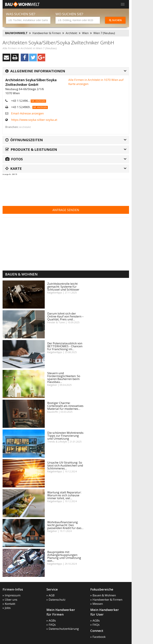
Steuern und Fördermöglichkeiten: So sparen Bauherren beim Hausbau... (64, 377)
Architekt (71, 33)
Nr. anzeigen (38, 101)
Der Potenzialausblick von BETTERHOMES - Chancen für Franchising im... (65, 346)
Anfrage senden (66, 210)
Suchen (115, 20)
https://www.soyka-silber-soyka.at (34, 120)
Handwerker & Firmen (47, 33)
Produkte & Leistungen (31, 149)
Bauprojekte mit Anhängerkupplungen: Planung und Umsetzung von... (64, 556)
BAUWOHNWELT (16, 33)
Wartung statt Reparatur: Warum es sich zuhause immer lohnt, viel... (64, 495)
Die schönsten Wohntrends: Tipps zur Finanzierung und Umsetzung (66, 436)
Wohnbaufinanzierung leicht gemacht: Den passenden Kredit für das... (65, 525)
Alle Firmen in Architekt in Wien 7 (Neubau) (30, 48)
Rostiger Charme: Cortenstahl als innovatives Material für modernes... (65, 406)
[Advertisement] (65, 190)
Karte (14, 168)
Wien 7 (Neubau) (104, 33)
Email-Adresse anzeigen (27, 113)
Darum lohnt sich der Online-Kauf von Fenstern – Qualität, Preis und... (65, 316)
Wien (85, 33)
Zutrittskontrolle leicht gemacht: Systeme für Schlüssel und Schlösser (63, 287)
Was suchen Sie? (21, 14)
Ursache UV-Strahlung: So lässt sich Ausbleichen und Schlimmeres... (65, 465)
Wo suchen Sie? (69, 14)
